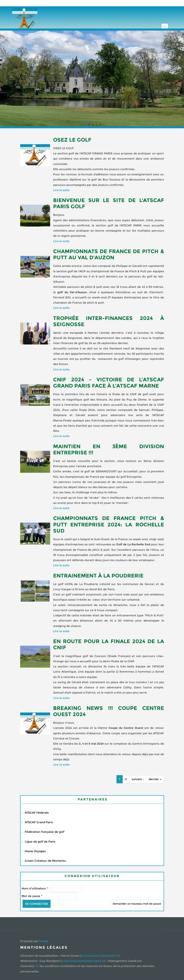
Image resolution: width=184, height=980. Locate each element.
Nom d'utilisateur (35, 888)
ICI (37, 966)
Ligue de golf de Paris (40, 842)
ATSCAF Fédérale (37, 813)
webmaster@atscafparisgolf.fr (82, 961)
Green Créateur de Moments (45, 861)
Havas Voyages (35, 851)
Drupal (44, 941)
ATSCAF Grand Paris (39, 822)
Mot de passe (32, 896)
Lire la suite (61, 190)
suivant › (138, 779)
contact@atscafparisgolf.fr (99, 956)
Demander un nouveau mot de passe (137, 904)
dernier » (155, 779)
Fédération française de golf (45, 832)
